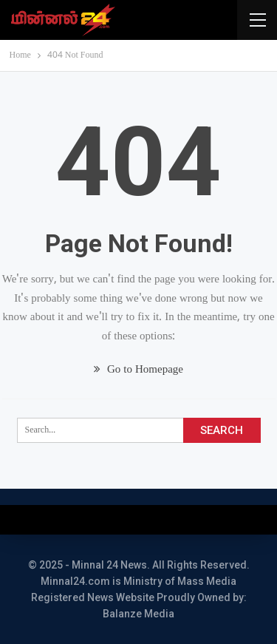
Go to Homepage (138, 370)
